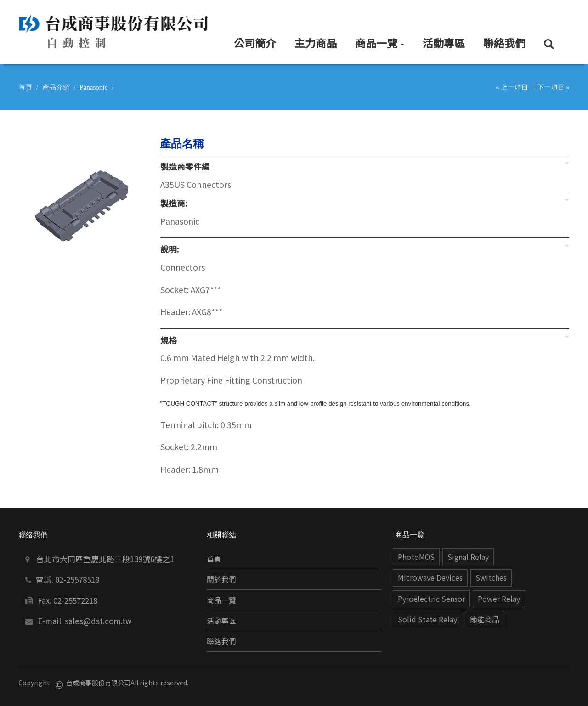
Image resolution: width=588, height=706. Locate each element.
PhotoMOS (416, 557)
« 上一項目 (512, 87)
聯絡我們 (221, 641)
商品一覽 (221, 600)
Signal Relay (468, 557)
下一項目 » (553, 87)
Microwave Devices (430, 578)
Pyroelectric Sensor (431, 599)
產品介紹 (56, 87)
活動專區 (221, 621)
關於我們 (221, 579)
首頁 (25, 87)
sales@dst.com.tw (98, 621)
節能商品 (485, 619)
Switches (491, 578)
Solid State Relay (427, 619)
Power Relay (499, 599)
